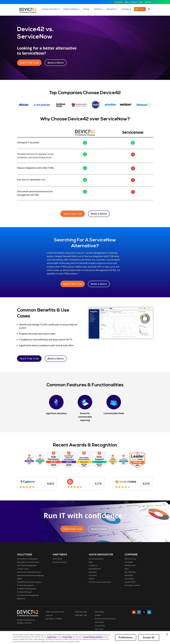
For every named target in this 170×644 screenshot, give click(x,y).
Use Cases (93, 575)
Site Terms (99, 629)
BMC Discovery (130, 559)
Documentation (95, 569)
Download (93, 572)
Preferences (126, 637)
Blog (127, 2)
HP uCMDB (129, 562)
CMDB (19, 579)
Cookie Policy (52, 637)
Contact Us (93, 565)
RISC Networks (130, 572)
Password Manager (25, 592)
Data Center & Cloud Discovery (29, 572)
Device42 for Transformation (28, 562)
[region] (85, 638)
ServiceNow (129, 579)
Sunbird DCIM (130, 582)
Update (92, 579)
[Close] (167, 634)
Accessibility (100, 612)
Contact (148, 2)
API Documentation (96, 559)
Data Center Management (27, 565)
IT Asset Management (26, 585)
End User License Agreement (100, 582)
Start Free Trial (29, 63)
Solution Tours (23, 569)
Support (134, 2)
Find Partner (58, 559)
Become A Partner (60, 562)
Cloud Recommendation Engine (29, 582)
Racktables (129, 575)
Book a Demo (56, 63)
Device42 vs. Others (132, 585)
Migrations (21, 599)
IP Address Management (27, 589)
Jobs (141, 2)
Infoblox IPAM (130, 565)
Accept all (149, 637)
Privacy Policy (100, 626)
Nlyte (127, 569)
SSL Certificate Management (28, 595)
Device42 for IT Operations (27, 559)
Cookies (98, 615)
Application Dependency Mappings (30, 575)
